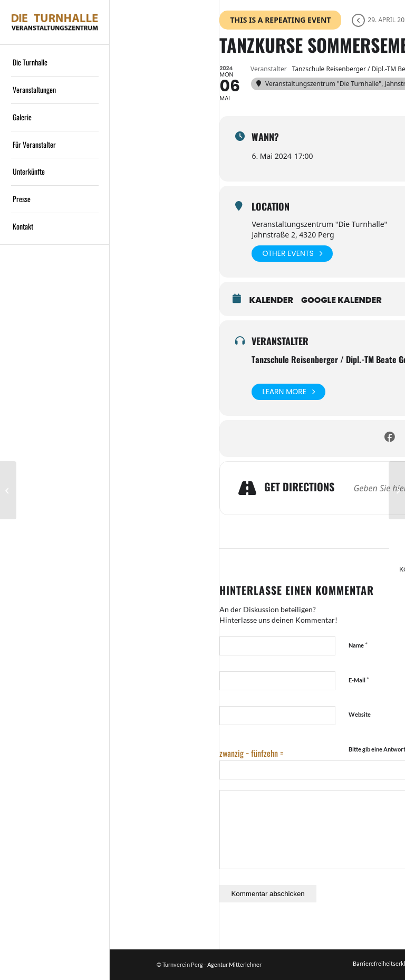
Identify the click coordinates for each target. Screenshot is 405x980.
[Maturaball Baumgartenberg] (397, 490)
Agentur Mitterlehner (234, 964)
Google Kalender (341, 300)
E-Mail (359, 680)
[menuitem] (55, 63)
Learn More (288, 392)
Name (358, 645)
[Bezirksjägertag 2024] (8, 490)
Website (360, 714)
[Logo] (55, 22)
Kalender (271, 300)
